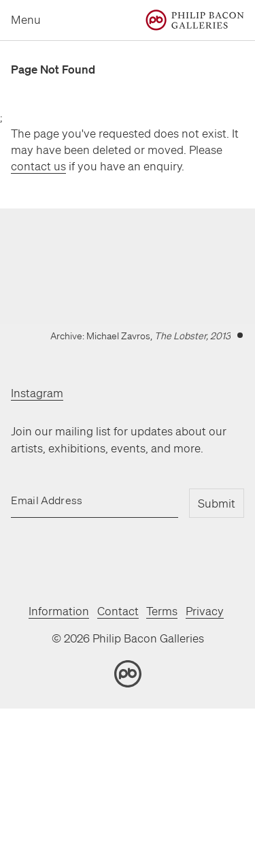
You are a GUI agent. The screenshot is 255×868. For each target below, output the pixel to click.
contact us (38, 166)
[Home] (195, 20)
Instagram (37, 393)
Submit (217, 503)
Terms (162, 611)
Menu (26, 19)
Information (59, 611)
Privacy (205, 611)
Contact (118, 611)
